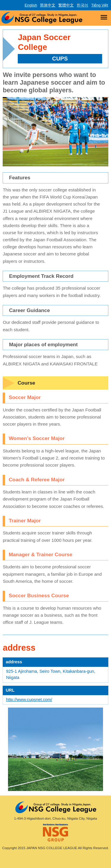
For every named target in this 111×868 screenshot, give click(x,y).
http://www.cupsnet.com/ (29, 700)
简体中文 (48, 5)
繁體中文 (66, 5)
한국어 (82, 5)
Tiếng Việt (100, 5)
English (31, 5)
